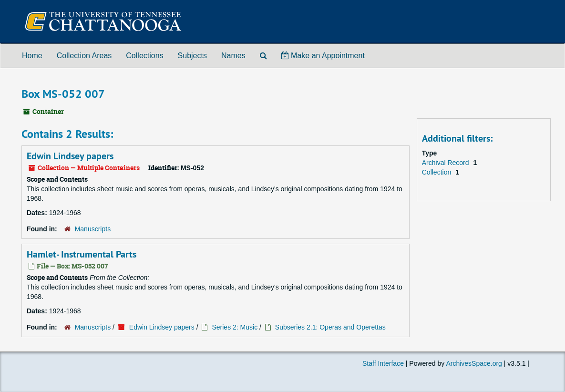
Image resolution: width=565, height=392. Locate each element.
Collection (437, 172)
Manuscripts (93, 229)
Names (233, 56)
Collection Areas (84, 56)
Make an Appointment (323, 56)
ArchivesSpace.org (474, 363)
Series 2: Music (235, 327)
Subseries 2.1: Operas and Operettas (330, 327)
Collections (144, 56)
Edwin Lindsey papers (70, 156)
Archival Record (447, 163)
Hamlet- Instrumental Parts (82, 254)
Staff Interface (383, 363)
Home (32, 56)
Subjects (192, 56)
